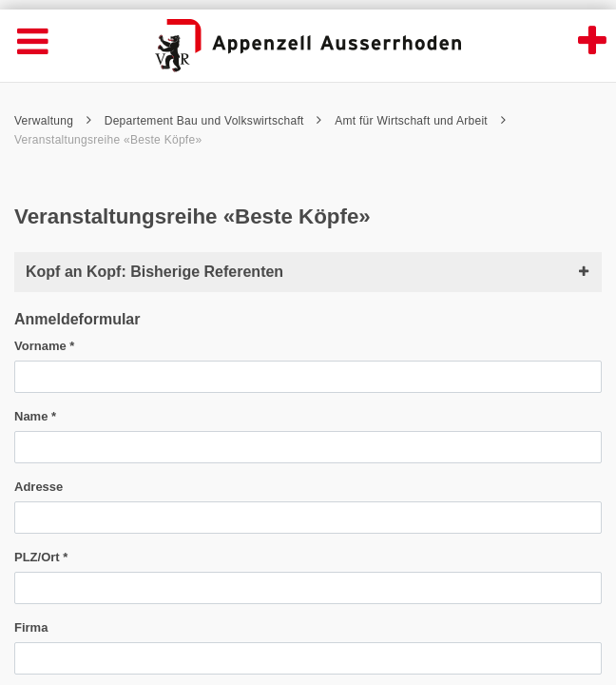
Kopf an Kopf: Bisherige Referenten (308, 272)
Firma (31, 627)
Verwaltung (53, 121)
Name (35, 416)
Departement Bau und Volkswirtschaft (213, 121)
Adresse (38, 487)
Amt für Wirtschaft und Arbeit (420, 121)
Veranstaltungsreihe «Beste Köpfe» (108, 140)
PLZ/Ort (41, 557)
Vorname (44, 346)
